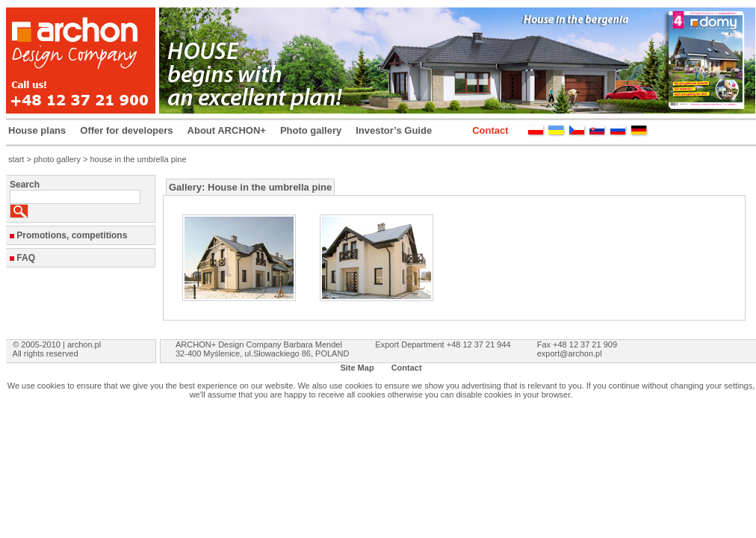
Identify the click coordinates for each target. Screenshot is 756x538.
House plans (37, 130)
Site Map (357, 368)
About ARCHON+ (227, 130)
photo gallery (57, 159)
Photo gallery (311, 130)
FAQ (26, 258)
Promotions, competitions (72, 235)
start (16, 159)
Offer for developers (126, 130)
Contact (490, 130)
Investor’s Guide (394, 130)
